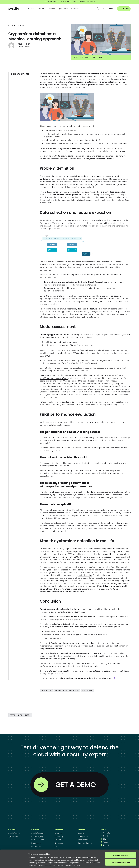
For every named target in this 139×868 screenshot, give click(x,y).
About (74, 855)
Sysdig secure (14, 833)
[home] (14, 9)
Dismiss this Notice (121, 840)
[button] (31, 9)
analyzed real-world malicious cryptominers (76, 285)
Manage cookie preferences (39, 864)
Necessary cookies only (121, 847)
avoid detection (85, 575)
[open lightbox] (67, 107)
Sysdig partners (38, 833)
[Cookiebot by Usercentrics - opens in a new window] (14, 864)
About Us (58, 833)
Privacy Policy (58, 855)
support (81, 833)
